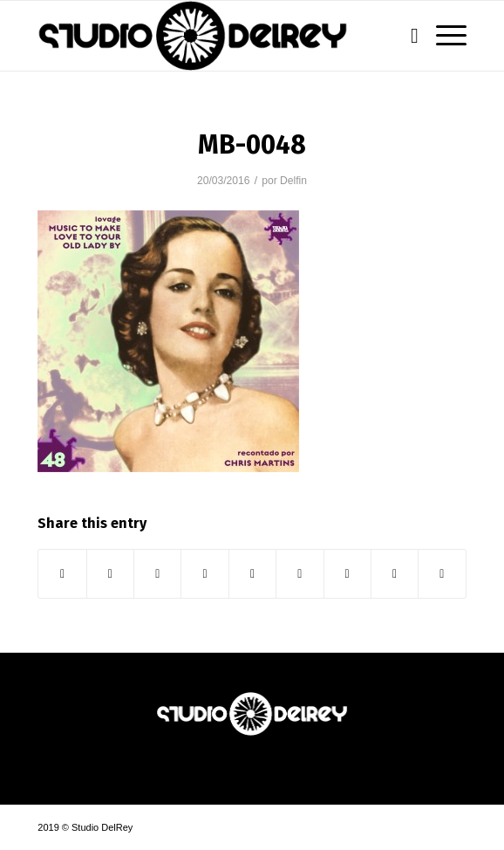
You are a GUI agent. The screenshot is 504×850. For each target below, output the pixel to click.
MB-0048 (252, 145)
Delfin (293, 181)
